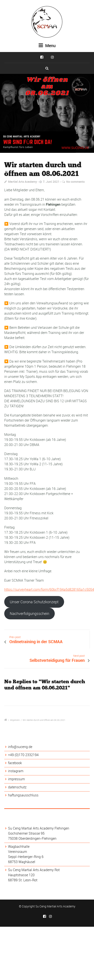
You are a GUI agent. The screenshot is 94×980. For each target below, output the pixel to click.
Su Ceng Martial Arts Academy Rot (34, 870)
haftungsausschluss (23, 795)
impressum (16, 779)
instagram (16, 771)
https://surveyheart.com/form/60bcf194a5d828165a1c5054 (49, 589)
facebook (15, 763)
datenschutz (17, 787)
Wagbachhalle (19, 846)
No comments (75, 182)
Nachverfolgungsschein (29, 613)
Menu (47, 46)
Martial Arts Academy (22, 182)
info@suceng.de (20, 747)
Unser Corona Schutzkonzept (34, 602)
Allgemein (15, 720)
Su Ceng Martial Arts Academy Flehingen (39, 828)
